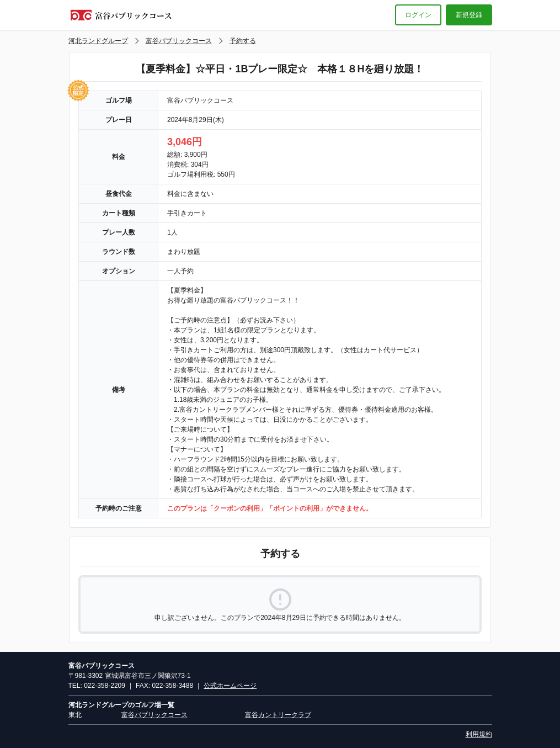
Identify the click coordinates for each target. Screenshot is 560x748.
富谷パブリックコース (179, 41)
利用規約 (479, 734)
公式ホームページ (230, 686)
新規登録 (469, 15)
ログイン (418, 15)
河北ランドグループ (98, 41)
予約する (243, 41)
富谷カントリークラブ (278, 715)
